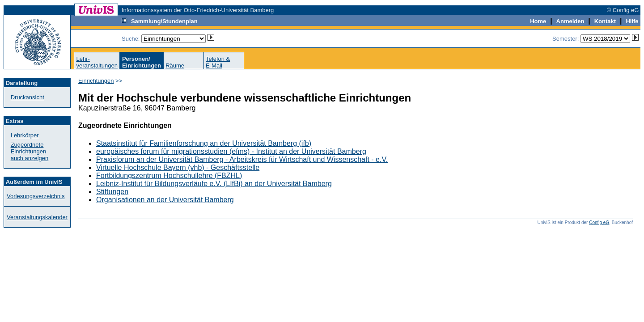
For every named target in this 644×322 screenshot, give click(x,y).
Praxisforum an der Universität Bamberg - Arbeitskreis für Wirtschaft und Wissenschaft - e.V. (242, 159)
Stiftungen (112, 192)
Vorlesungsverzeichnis (36, 196)
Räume (175, 66)
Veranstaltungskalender (37, 217)
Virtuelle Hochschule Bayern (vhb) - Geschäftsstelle (178, 167)
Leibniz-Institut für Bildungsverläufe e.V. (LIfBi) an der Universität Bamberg (214, 184)
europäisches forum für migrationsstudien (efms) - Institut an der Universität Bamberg (231, 151)
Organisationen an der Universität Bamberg (165, 200)
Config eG (599, 222)
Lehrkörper (25, 135)
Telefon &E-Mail (218, 62)
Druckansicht (28, 97)
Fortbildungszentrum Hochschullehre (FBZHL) (169, 176)
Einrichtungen (96, 81)
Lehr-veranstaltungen (97, 62)
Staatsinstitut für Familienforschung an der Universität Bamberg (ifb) (204, 143)
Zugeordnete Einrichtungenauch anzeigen (30, 151)
